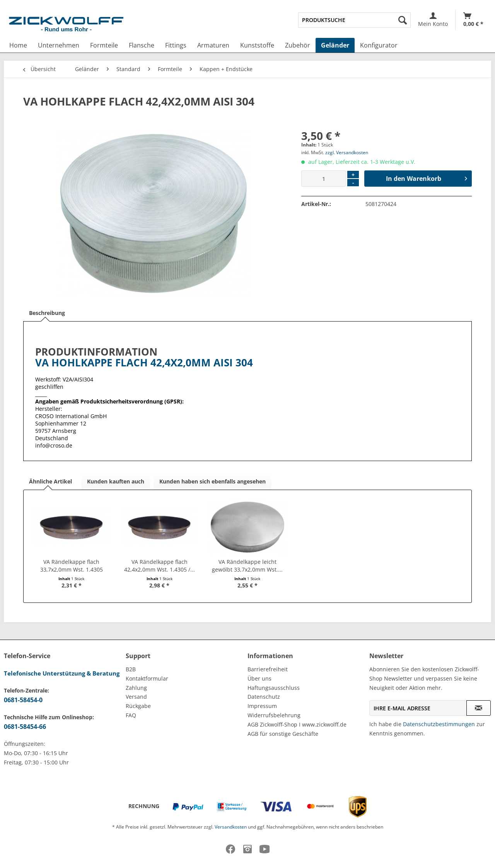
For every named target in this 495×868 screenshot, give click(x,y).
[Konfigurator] (379, 45)
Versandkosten (231, 827)
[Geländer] (335, 45)
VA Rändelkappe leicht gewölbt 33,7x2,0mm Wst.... (247, 566)
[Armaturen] (213, 45)
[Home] (18, 45)
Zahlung (136, 688)
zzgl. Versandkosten (347, 152)
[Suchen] (403, 20)
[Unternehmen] (59, 45)
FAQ (131, 715)
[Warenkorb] (473, 20)
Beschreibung (47, 313)
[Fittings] (176, 45)
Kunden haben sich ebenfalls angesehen (213, 481)
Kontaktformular (147, 678)
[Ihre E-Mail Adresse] (418, 708)
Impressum (262, 706)
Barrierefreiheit (268, 669)
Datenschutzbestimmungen (439, 724)
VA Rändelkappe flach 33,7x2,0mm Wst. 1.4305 (72, 566)
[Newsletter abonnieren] (479, 708)
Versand (136, 697)
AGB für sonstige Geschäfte (283, 734)
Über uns (259, 678)
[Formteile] (104, 45)
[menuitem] (354, 20)
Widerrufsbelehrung (274, 715)
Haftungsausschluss (274, 688)
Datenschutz (264, 697)
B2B (131, 669)
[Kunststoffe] (257, 45)
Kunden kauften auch (116, 481)
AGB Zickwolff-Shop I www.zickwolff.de (297, 724)
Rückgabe (138, 706)
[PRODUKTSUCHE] (354, 20)
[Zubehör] (298, 45)
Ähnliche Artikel (50, 481)
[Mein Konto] (433, 20)
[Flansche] (142, 45)
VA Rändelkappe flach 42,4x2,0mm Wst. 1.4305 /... (160, 566)
